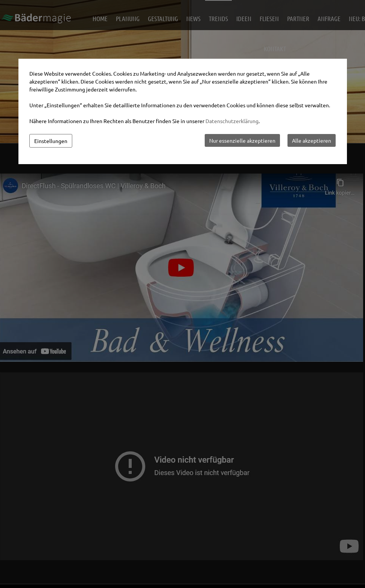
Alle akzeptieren (312, 140)
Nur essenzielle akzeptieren (242, 140)
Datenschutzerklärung (232, 121)
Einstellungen (51, 141)
